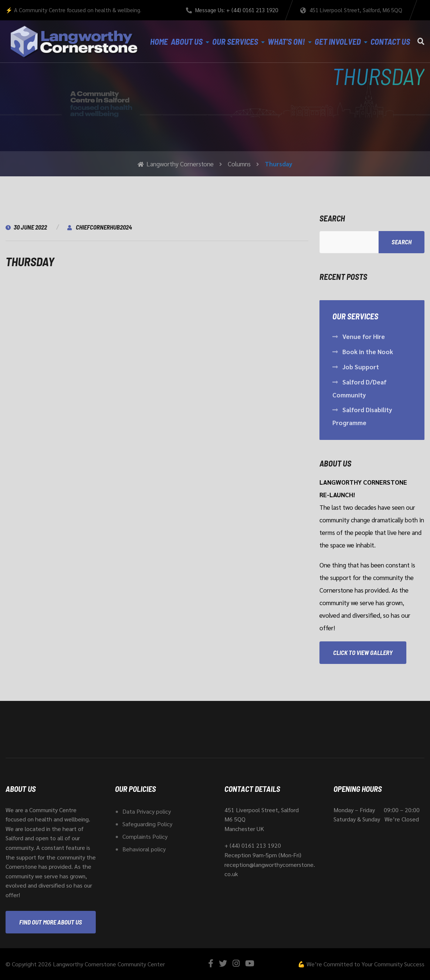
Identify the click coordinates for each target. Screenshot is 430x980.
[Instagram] (236, 963)
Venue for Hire (364, 336)
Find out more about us (51, 922)
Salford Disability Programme (362, 416)
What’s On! (286, 41)
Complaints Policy (145, 836)
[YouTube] (250, 963)
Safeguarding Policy (147, 824)
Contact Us (390, 41)
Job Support (361, 367)
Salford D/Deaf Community (360, 388)
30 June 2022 (26, 227)
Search (332, 218)
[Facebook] (211, 963)
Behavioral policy (144, 849)
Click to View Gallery (363, 652)
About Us (187, 41)
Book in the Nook (368, 352)
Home (159, 41)
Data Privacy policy (147, 811)
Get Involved (338, 41)
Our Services (235, 41)
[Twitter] (223, 963)
